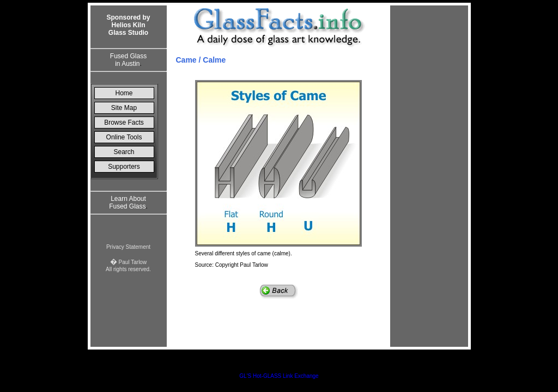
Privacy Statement (128, 247)
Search (124, 152)
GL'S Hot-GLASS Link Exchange (279, 376)
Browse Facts (124, 122)
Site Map (124, 108)
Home (124, 93)
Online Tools (124, 137)
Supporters (124, 167)
